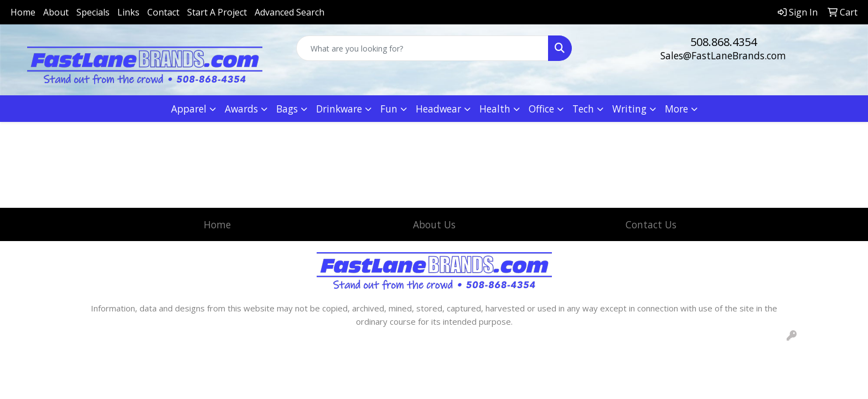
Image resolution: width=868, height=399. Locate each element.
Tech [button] (583, 109)
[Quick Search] (423, 48)
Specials (93, 12)
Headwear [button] (438, 109)
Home (23, 12)
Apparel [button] (189, 109)
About (56, 12)
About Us (434, 224)
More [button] (676, 109)
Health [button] (495, 109)
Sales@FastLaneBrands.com (723, 55)
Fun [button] (389, 109)
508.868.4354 (724, 42)
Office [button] (541, 109)
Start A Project (217, 12)
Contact (163, 12)
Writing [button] (629, 109)
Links (128, 12)
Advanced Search (290, 12)
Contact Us (651, 224)
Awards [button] (241, 109)
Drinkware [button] (339, 109)
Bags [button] (287, 109)
